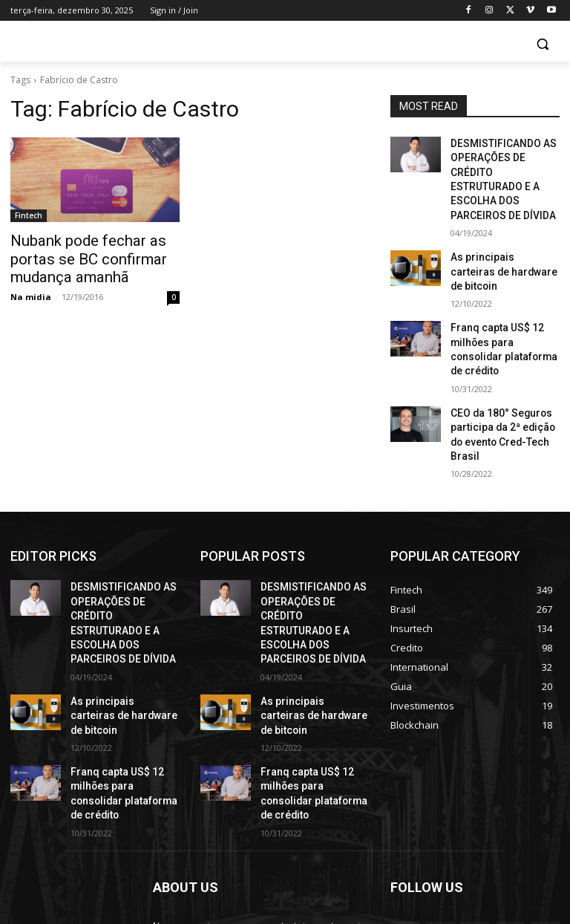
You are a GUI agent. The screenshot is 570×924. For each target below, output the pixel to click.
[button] (542, 44)
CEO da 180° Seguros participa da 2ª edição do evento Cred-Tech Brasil (502, 362)
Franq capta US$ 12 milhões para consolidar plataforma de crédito (501, 297)
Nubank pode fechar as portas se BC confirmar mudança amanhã (94, 256)
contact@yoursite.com (255, 857)
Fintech (29, 215)
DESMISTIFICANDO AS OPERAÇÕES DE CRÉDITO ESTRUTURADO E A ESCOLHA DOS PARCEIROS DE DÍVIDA (504, 167)
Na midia (31, 291)
